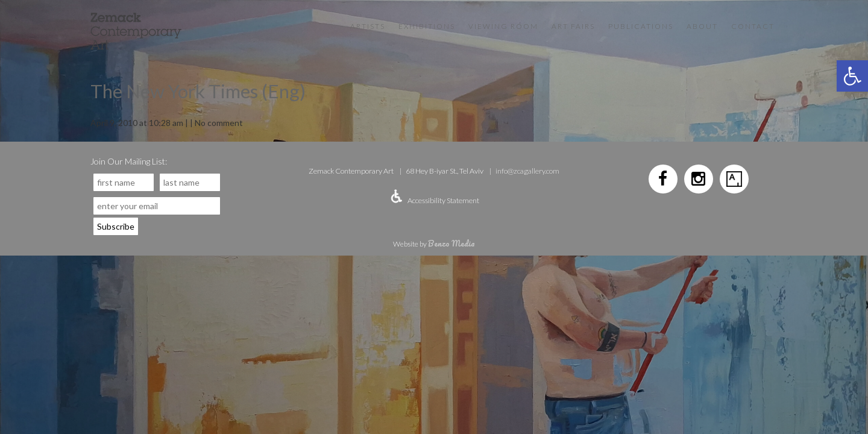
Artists (368, 26)
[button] (852, 76)
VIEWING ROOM (503, 26)
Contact (753, 26)
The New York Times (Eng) (198, 91)
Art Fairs (573, 26)
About (702, 26)
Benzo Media (451, 243)
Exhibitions (427, 26)
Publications (641, 26)
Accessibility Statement (443, 200)
